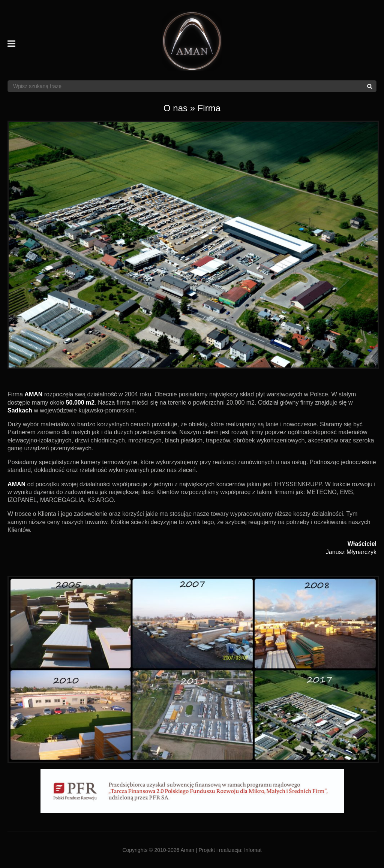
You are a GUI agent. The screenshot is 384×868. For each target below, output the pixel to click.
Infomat (253, 850)
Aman (188, 850)
